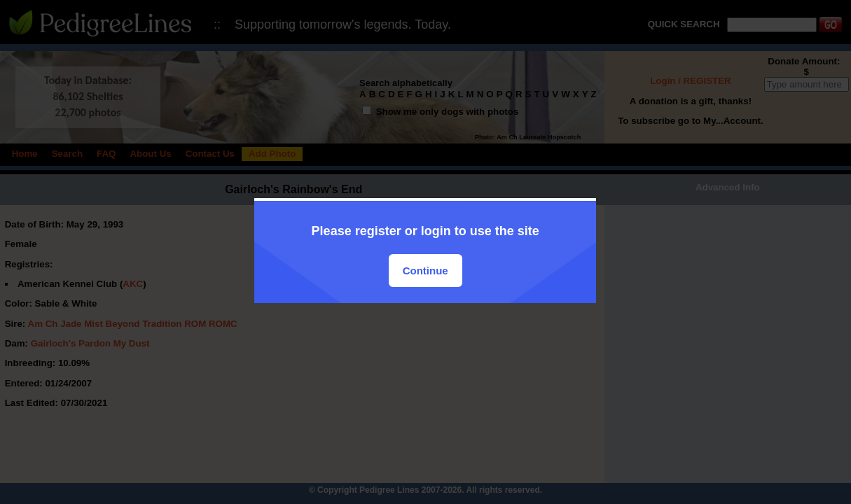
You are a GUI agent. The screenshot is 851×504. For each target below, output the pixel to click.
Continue (425, 271)
